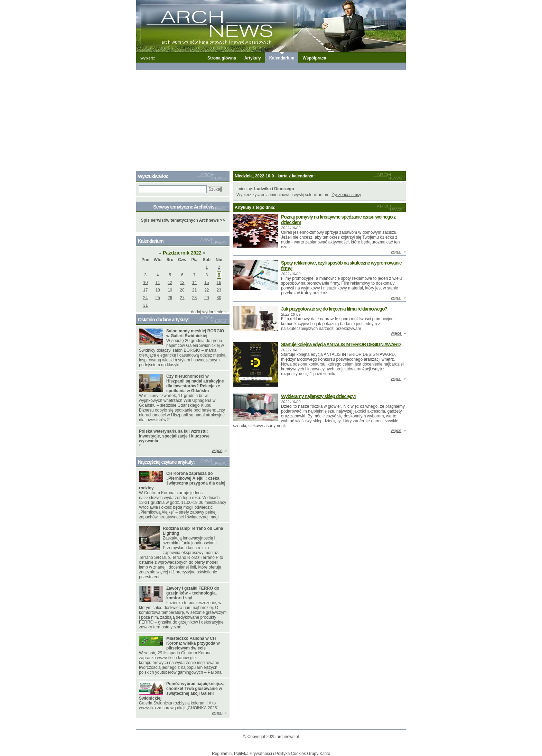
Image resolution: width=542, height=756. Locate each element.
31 (145, 305)
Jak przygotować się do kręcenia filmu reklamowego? (334, 309)
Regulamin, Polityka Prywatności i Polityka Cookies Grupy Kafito (271, 754)
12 (170, 283)
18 (157, 290)
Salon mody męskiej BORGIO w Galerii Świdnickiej (195, 333)
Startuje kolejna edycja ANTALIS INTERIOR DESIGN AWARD (341, 344)
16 (219, 283)
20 (182, 290)
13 (182, 283)
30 (219, 298)
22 (207, 290)
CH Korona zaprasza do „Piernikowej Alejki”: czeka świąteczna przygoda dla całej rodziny (182, 481)
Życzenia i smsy (346, 195)
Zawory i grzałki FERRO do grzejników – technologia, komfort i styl (193, 593)
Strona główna (222, 58)
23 (219, 290)
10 (145, 283)
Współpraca (314, 58)
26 (170, 298)
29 (207, 298)
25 (157, 298)
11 (157, 283)
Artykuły (253, 58)
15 (207, 283)
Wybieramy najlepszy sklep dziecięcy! (318, 396)
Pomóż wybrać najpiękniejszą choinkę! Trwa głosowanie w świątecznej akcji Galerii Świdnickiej (182, 691)
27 (182, 298)
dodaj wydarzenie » (209, 312)
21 (194, 290)
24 (145, 298)
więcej (397, 252)
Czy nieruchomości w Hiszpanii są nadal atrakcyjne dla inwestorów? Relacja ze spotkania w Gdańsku (195, 384)
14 (194, 283)
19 (170, 290)
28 (194, 298)
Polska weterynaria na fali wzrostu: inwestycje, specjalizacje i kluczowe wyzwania (174, 436)
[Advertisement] (271, 119)
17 (145, 290)
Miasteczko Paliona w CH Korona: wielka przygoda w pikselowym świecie (193, 643)
